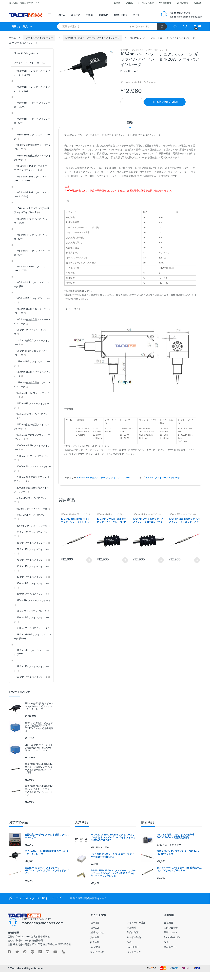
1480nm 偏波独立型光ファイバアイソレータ (32, 384)
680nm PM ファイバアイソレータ (31, 534)
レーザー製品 (134, 937)
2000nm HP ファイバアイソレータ (32, 458)
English (129, 3)
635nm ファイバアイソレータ (32, 526)
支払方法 (95, 937)
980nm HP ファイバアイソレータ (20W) (31, 652)
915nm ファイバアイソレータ (32, 611)
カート (137, 15)
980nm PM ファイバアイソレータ (31, 668)
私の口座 (198, 3)
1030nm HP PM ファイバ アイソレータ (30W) (32, 89)
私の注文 (182, 3)
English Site (133, 947)
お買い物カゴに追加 (167, 102)
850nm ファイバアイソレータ (32, 594)
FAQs (167, 942)
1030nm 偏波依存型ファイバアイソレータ (32, 147)
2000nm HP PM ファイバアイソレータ (32, 447)
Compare (152, 82)
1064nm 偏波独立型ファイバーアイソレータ (76, 515)
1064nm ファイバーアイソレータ (163, 478)
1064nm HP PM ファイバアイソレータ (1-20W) (31, 179)
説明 (130, 123)
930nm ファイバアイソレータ (32, 628)
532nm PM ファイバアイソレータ (31, 500)
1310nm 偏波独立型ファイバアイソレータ (32, 353)
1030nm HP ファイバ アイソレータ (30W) (32, 121)
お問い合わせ (146, 3)
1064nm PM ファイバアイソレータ (183, 515)
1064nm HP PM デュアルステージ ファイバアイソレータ (31, 168)
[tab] (130, 124)
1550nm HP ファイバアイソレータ (32, 405)
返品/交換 (95, 947)
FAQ (129, 942)
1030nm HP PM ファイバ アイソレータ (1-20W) (32, 73)
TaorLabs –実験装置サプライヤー (25, 3)
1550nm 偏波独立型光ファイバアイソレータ (32, 437)
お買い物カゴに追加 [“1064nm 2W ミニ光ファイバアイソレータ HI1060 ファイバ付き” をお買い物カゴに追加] (161, 560)
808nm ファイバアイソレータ (32, 577)
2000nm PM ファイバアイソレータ (32, 468)
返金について (97, 952)
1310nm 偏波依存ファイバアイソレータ (32, 342)
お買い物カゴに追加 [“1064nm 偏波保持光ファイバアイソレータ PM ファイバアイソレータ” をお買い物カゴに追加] (197, 560)
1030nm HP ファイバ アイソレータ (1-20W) (32, 105)
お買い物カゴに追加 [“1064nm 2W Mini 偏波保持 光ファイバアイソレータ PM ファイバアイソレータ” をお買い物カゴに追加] (125, 560)
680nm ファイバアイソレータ (32, 543)
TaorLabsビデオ (172, 937)
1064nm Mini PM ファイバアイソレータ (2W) (112, 515)
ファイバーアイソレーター (39, 38)
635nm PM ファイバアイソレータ (31, 517)
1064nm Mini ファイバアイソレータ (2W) (148, 515)
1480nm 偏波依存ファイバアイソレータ (32, 374)
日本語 (117, 3)
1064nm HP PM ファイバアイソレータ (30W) (31, 194)
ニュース (76, 15)
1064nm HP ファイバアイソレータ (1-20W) (32, 221)
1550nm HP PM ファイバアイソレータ (31, 395)
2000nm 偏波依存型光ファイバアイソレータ (31, 479)
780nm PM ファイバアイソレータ (31, 551)
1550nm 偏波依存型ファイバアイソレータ (32, 426)
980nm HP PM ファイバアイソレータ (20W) (32, 636)
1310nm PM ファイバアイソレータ (31, 332)
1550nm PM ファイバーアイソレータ (32, 416)
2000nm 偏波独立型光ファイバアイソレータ (31, 490)
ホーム (62, 15)
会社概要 (165, 3)
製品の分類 (133, 932)
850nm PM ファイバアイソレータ (31, 585)
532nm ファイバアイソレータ (32, 509)
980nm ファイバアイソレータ (32, 677)
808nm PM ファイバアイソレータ (31, 568)
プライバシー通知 (136, 923)
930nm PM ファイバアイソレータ (31, 619)
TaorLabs (16, 968)
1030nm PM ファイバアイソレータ (32, 137)
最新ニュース (171, 932)
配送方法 (95, 942)
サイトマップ (134, 952)
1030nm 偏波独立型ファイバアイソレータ (32, 158)
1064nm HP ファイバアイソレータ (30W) (32, 237)
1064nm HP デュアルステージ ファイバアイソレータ (92, 38)
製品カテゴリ (171, 947)
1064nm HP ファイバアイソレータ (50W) (32, 253)
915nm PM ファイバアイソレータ (32, 602)
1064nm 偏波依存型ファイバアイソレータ (32, 311)
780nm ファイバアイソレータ (32, 560)
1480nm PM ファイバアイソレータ (32, 363)
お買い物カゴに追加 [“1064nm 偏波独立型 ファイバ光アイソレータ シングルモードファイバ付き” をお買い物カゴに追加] (89, 560)
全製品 (90, 15)
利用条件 (132, 927)
